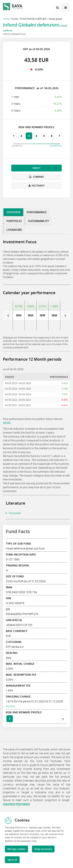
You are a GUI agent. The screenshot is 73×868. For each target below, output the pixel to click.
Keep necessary (43, 849)
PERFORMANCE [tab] (37, 212)
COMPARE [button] (36, 177)
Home (6, 19)
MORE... (8, 423)
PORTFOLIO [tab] (14, 221)
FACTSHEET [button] (36, 186)
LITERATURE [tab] (14, 230)
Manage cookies (16, 849)
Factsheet (15, 513)
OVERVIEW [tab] (13, 212)
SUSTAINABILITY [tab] (38, 221)
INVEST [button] (36, 168)
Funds (15, 19)
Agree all (12, 860)
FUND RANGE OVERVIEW (33, 19)
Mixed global (55, 19)
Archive (10, 706)
